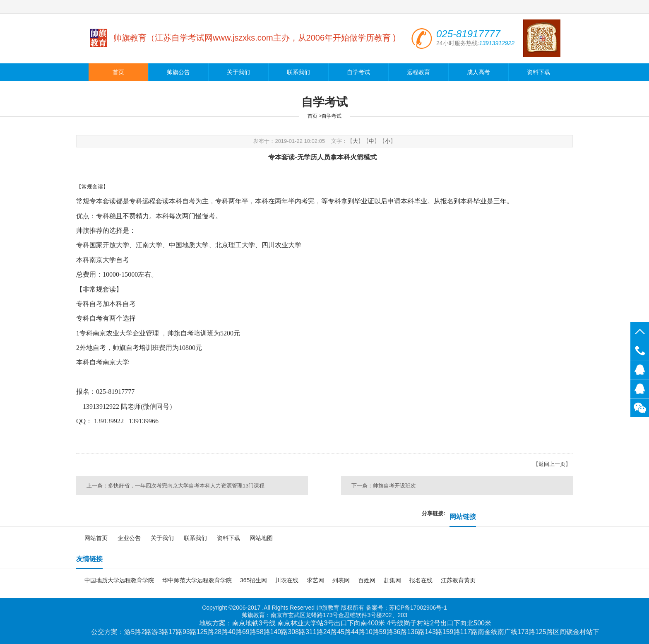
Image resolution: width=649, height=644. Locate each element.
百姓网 (367, 580)
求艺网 (315, 580)
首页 (118, 72)
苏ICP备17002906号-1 (418, 608)
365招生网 (254, 580)
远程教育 (418, 72)
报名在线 (421, 580)
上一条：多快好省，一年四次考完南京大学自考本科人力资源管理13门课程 (175, 486)
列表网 (341, 580)
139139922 (640, 370)
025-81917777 (640, 351)
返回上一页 (552, 464)
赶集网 (392, 580)
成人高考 (478, 72)
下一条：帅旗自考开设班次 (384, 486)
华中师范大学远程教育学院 (197, 580)
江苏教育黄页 (458, 580)
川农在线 (287, 580)
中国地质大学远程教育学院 (119, 580)
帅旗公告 (178, 72)
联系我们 (298, 72)
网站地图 (261, 538)
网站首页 (96, 538)
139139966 (640, 389)
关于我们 (238, 72)
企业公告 (129, 538)
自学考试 (358, 72)
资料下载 (538, 72)
